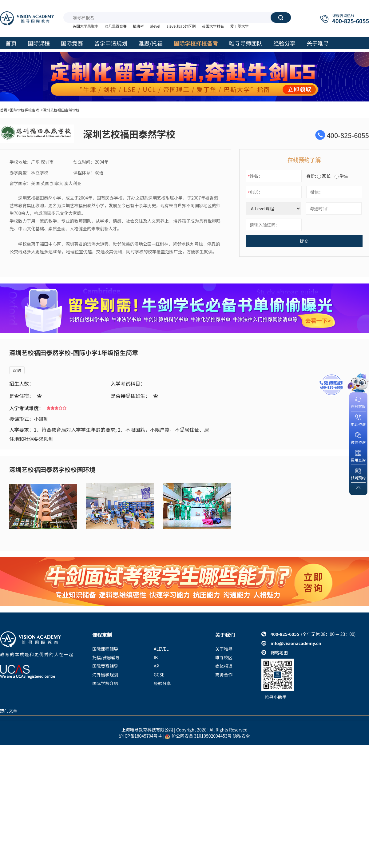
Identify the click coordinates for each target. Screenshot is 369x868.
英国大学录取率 (85, 26)
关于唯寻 (224, 649)
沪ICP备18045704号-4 (140, 736)
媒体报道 (224, 666)
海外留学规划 (105, 675)
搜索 (281, 18)
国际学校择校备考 (25, 110)
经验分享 (162, 683)
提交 (304, 241)
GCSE (159, 675)
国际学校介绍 (105, 683)
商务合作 (224, 675)
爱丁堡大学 (239, 26)
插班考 (138, 26)
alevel (155, 26)
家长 (324, 176)
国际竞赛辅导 (105, 666)
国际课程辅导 (105, 649)
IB (156, 657)
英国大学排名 (213, 26)
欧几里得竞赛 (116, 26)
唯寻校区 (224, 657)
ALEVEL (161, 649)
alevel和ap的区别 (181, 26)
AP (156, 666)
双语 (17, 370)
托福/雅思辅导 (106, 657)
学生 (341, 176)
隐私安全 (241, 736)
